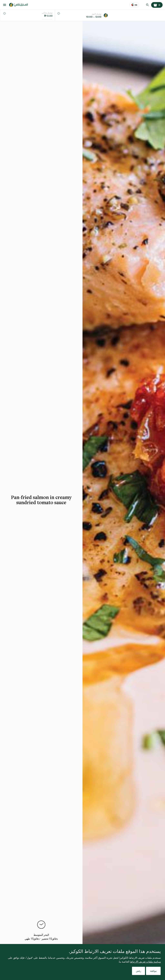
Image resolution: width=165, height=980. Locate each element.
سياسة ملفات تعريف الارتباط (145, 962)
